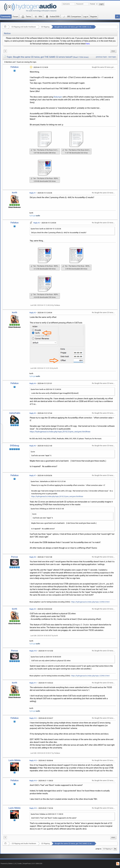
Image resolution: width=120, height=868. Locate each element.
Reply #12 (33, 718)
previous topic (101, 57)
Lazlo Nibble (15, 760)
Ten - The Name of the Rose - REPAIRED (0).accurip (77, 266)
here (88, 44)
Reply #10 (33, 651)
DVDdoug (15, 446)
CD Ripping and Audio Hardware (24, 27)
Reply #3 (33, 313)
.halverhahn (15, 413)
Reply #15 (33, 808)
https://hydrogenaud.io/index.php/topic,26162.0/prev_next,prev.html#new (60, 432)
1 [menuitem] (5, 51)
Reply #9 (33, 609)
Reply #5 (33, 413)
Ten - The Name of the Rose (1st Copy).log (45, 150)
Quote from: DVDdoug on (47, 509)
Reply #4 (33, 383)
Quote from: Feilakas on (47, 814)
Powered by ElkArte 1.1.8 (8, 864)
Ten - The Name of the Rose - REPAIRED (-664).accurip (45, 295)
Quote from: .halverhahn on (48, 482)
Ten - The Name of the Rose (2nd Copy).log (77, 150)
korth (15, 193)
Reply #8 (33, 557)
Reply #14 (33, 781)
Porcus (14, 557)
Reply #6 (33, 446)
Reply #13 (33, 761)
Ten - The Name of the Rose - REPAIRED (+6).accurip (45, 266)
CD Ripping (45, 27)
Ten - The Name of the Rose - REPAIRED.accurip (45, 178)
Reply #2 (37, 223)
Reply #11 (33, 683)
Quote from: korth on (46, 229)
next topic (112, 57)
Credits (20, 864)
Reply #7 (33, 476)
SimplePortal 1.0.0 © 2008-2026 (33, 864)
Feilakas (15, 67)
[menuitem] (113, 51)
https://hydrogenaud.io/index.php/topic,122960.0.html (90, 602)
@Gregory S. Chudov (81, 625)
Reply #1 (33, 193)
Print (113, 51)
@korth (102, 584)
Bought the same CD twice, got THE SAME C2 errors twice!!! (77, 27)
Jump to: (99, 849)
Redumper (58, 97)
